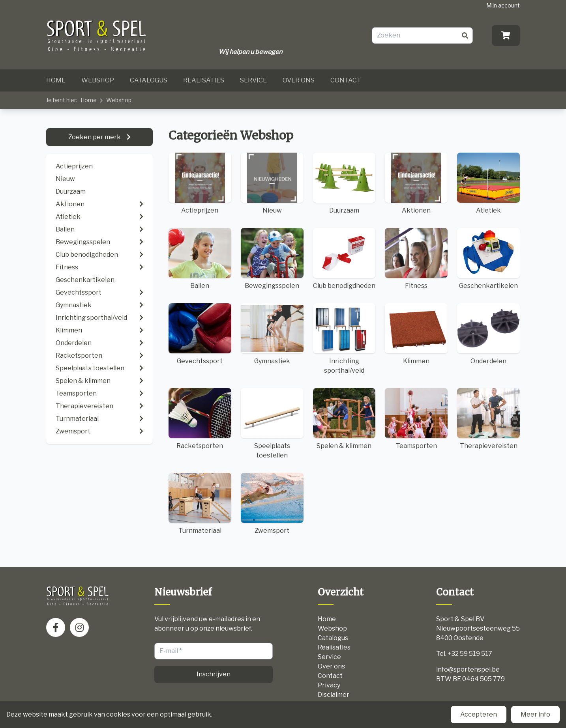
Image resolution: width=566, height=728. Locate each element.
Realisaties (204, 80)
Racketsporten (200, 419)
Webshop (98, 80)
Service (253, 80)
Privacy (329, 685)
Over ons (299, 80)
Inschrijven (214, 674)
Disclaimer (334, 695)
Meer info (535, 714)
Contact (346, 80)
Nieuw (65, 179)
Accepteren (479, 714)
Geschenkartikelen (488, 259)
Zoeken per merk (95, 137)
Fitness (416, 259)
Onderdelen (488, 334)
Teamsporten (416, 419)
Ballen (200, 259)
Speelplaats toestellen (272, 424)
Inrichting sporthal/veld (344, 339)
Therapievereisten (488, 419)
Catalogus (149, 80)
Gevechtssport (200, 334)
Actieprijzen (74, 166)
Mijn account (503, 5)
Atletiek (488, 183)
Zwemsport (272, 504)
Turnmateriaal (200, 504)
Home (56, 80)
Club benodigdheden (344, 259)
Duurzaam (71, 191)
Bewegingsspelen (272, 259)
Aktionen (416, 183)
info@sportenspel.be (468, 669)
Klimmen (416, 334)
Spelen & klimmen (344, 419)
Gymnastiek (272, 334)
